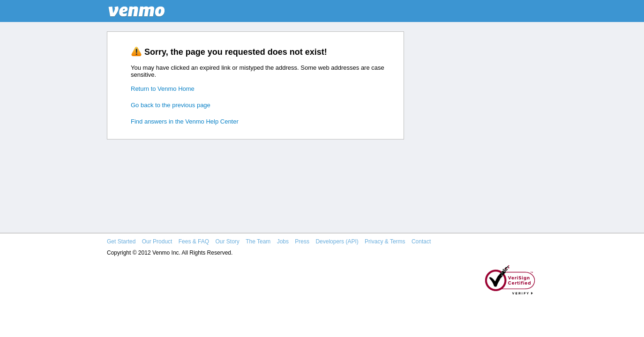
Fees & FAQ (194, 242)
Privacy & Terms (385, 242)
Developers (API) (337, 242)
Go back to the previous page (171, 105)
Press (302, 242)
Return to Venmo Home (163, 89)
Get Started (121, 242)
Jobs (283, 242)
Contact (421, 242)
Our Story (227, 242)
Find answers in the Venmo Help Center (185, 121)
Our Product (157, 242)
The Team (258, 242)
